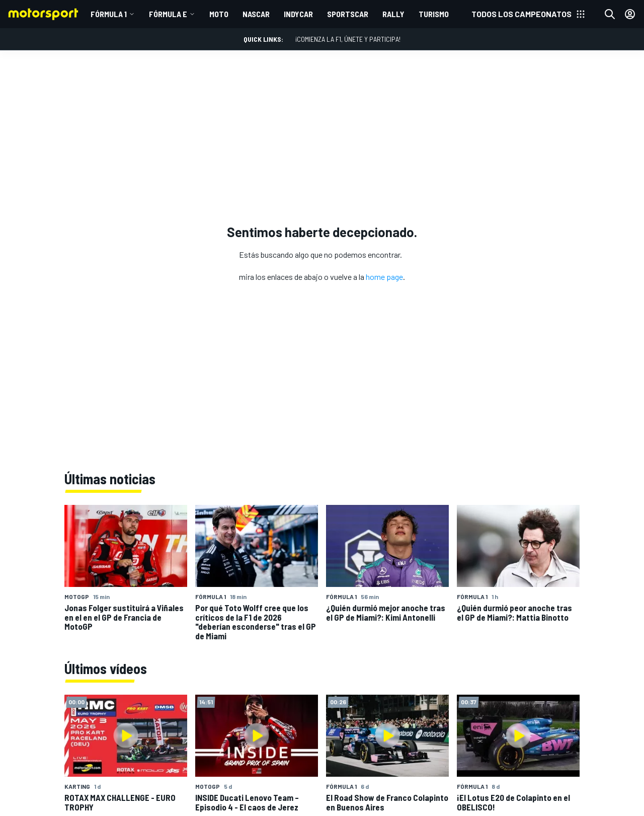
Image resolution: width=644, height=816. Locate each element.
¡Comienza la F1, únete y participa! (348, 39)
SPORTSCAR (348, 14)
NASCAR (256, 14)
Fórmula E (168, 14)
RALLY (393, 14)
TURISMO (434, 14)
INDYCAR (298, 14)
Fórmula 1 (109, 14)
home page (384, 277)
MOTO (219, 14)
